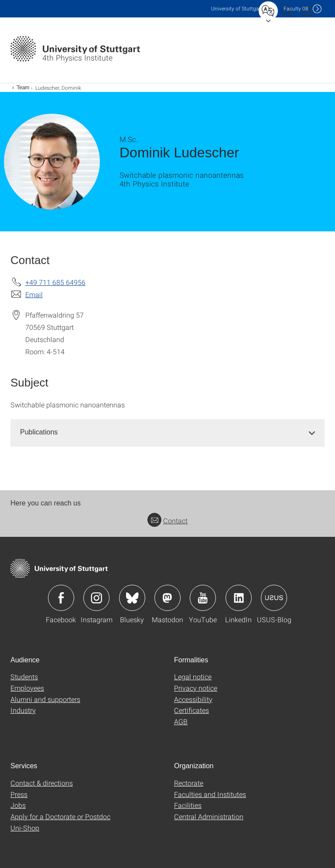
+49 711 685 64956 (55, 282)
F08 (296, 8)
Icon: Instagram (96, 598)
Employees (27, 688)
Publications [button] (39, 432)
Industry (23, 710)
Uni (237, 8)
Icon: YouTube (203, 598)
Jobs (18, 805)
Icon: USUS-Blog (274, 598)
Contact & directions (42, 783)
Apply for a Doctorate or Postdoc (60, 816)
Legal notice (193, 676)
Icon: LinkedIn (239, 598)
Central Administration (209, 816)
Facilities (188, 805)
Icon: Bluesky (132, 598)
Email (34, 294)
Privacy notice (196, 688)
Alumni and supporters (45, 699)
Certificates (191, 710)
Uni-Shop (25, 828)
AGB (181, 721)
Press (19, 794)
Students (24, 676)
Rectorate (189, 783)
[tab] (167, 432)
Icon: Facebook (61, 598)
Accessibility (193, 699)
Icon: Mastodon (167, 598)
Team (23, 88)
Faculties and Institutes (210, 794)
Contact (167, 520)
